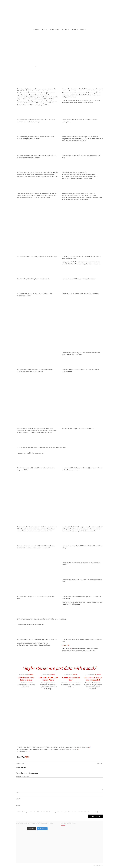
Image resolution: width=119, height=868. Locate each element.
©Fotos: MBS (66, 645)
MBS (27, 757)
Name (18, 792)
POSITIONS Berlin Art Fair (71, 679)
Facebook (63, 826)
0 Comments (30, 675)
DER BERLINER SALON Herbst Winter (48, 679)
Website (18, 805)
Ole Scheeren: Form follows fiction (26, 679)
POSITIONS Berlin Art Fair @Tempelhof (93, 679)
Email (18, 799)
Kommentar (20, 777)
